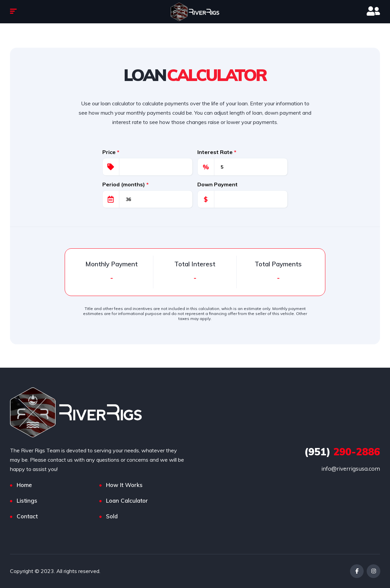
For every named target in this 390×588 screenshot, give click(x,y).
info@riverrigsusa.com (351, 468)
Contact (27, 516)
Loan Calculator (127, 500)
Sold (112, 516)
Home (24, 485)
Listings (27, 500)
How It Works (124, 485)
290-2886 (342, 452)
